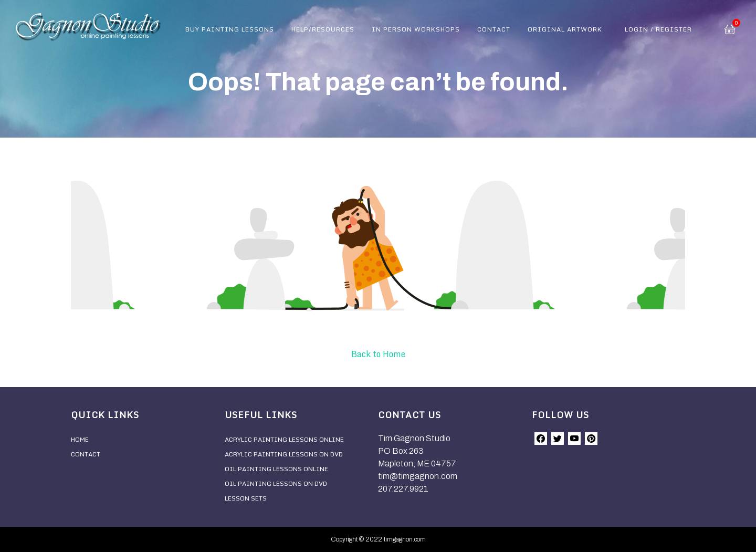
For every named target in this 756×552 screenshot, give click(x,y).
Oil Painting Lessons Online (276, 469)
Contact (494, 29)
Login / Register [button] (658, 29)
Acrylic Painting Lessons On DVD (284, 454)
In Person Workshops (416, 29)
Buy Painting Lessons (230, 29)
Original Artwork (565, 29)
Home (80, 439)
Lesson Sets (246, 498)
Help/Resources (323, 29)
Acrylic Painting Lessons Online (284, 439)
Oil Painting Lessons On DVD (276, 483)
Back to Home (378, 354)
